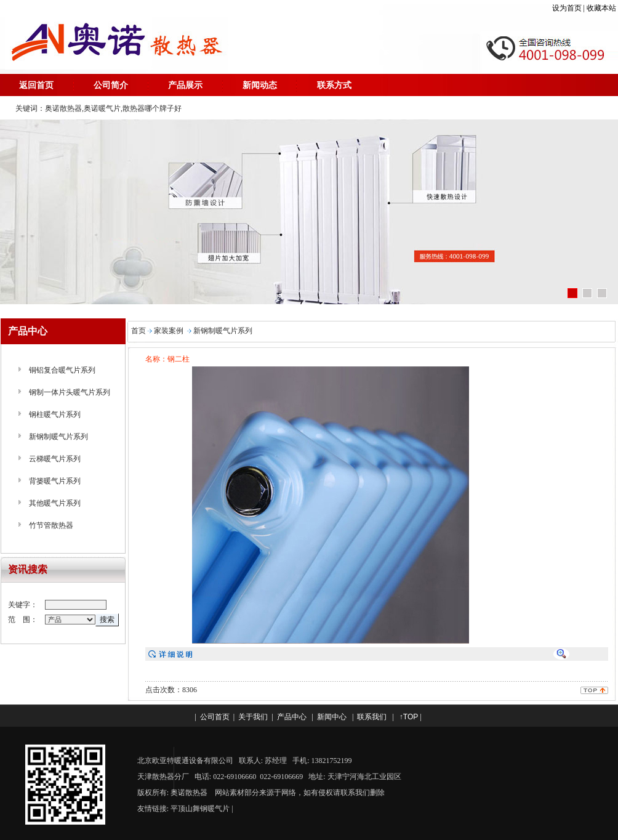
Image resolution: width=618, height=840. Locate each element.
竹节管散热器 (51, 525)
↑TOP (409, 717)
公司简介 (111, 85)
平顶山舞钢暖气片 (200, 809)
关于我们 (253, 717)
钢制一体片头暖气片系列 (70, 392)
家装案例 (169, 331)
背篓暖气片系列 (55, 481)
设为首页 (567, 8)
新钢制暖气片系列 (58, 437)
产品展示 (185, 85)
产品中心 (292, 717)
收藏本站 (602, 8)
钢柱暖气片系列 (55, 414)
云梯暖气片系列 (55, 459)
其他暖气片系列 (55, 503)
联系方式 (334, 85)
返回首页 (36, 85)
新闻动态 (260, 85)
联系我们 (372, 717)
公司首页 (215, 717)
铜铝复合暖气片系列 (62, 370)
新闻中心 (332, 717)
